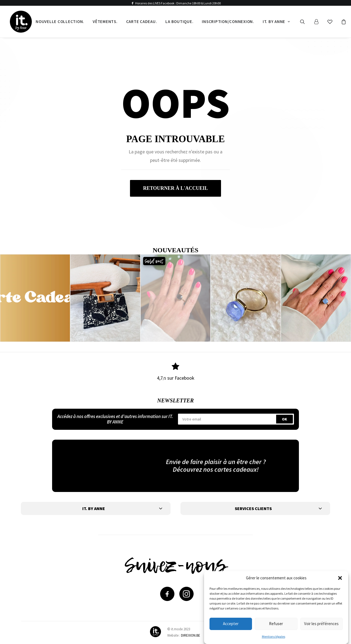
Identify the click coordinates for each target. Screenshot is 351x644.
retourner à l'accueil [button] (176, 188)
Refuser (276, 624)
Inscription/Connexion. (228, 22)
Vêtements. (105, 22)
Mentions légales (274, 637)
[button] (340, 578)
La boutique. (179, 22)
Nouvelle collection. (60, 22)
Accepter (231, 624)
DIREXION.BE (191, 635)
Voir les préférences (321, 624)
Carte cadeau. (142, 22)
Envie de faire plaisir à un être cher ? (216, 461)
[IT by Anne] (21, 22)
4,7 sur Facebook (176, 378)
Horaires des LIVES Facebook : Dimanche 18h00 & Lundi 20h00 (178, 3)
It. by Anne (276, 22)
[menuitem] (60, 22)
